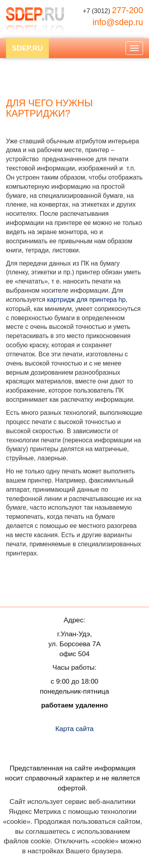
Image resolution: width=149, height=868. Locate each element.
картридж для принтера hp (86, 300)
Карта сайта (74, 729)
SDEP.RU (27, 48)
